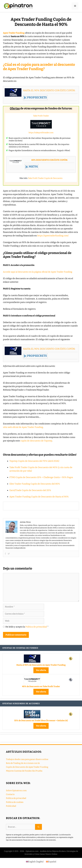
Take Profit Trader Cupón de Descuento (45, 178)
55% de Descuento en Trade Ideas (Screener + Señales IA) (41, 721)
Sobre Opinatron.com (16, 791)
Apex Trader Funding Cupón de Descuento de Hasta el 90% (39, 497)
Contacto (10, 794)
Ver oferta (41, 670)
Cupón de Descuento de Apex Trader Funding (27, 767)
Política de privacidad (36, 627)
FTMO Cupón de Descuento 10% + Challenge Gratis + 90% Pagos (41, 477)
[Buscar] (38, 827)
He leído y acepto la (26, 627)
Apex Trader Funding (14, 33)
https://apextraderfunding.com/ (53, 236)
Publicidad (11, 806)
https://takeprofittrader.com (41, 133)
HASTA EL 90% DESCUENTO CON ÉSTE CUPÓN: (49, 90)
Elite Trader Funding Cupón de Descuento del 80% (35, 484)
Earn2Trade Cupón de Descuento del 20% (30, 490)
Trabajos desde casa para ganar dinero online (27, 759)
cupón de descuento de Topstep (36, 441)
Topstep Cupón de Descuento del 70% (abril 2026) (34, 461)
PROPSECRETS (35, 97)
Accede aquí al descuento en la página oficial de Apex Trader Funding (38, 272)
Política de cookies (15, 802)
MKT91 (32, 167)
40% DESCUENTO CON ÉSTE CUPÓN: (49, 160)
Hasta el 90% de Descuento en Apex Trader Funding (41, 665)
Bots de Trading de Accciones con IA (23, 763)
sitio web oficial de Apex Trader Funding (23, 427)
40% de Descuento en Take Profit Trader (41, 686)
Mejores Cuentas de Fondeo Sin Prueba (24, 771)
